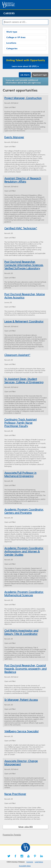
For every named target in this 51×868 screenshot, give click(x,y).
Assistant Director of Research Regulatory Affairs (23, 180)
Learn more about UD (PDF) (26, 66)
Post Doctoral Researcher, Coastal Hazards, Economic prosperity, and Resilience (25, 669)
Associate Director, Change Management (21, 763)
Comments (30, 862)
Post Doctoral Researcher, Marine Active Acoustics (25, 296)
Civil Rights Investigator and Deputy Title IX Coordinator (21, 632)
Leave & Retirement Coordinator (24, 321)
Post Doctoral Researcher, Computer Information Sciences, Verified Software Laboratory (24, 265)
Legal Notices (39, 862)
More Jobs (26, 827)
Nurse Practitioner (15, 794)
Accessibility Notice (25, 866)
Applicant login (40, 75)
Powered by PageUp (12, 835)
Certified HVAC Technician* (21, 228)
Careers (9, 13)
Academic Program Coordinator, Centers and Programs (24, 511)
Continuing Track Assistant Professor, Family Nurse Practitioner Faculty (21, 423)
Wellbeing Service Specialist (21, 731)
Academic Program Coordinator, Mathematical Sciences (24, 593)
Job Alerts (25, 75)
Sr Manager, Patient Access (21, 700)
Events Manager (14, 137)
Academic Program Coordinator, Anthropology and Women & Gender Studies (24, 551)
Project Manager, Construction (23, 98)
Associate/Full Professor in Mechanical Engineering (20, 474)
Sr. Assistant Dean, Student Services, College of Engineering (24, 380)
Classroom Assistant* (17, 355)
